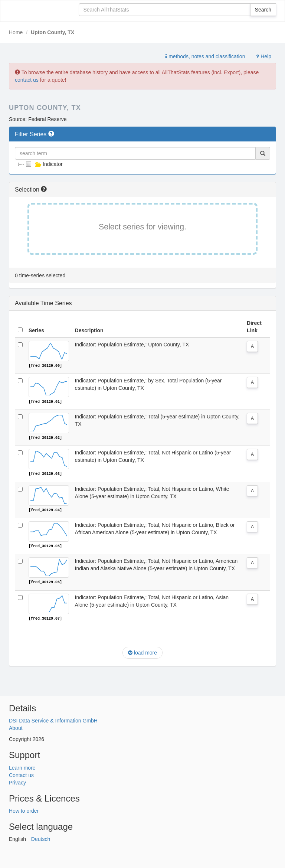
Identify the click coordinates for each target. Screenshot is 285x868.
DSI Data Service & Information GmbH (53, 720)
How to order (24, 810)
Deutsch (41, 838)
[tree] (142, 164)
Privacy (17, 781)
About (16, 727)
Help (264, 56)
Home (16, 32)
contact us (27, 80)
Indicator (43, 164)
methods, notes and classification (205, 56)
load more (142, 652)
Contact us (21, 774)
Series (36, 330)
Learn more (22, 767)
